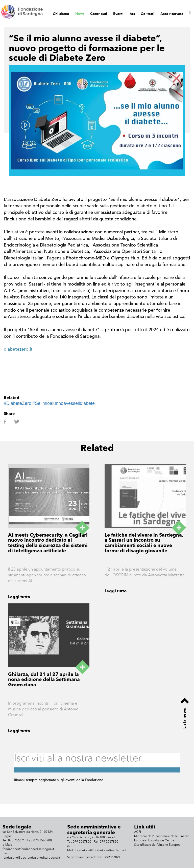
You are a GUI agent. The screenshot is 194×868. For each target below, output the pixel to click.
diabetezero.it (18, 349)
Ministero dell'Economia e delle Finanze (162, 836)
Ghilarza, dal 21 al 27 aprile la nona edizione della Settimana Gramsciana (44, 680)
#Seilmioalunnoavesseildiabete (64, 403)
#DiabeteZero (18, 403)
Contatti (148, 14)
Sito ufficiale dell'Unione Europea (157, 845)
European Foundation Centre (154, 841)
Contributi (99, 14)
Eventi (118, 14)
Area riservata (172, 14)
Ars (132, 14)
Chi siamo (61, 14)
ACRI (138, 832)
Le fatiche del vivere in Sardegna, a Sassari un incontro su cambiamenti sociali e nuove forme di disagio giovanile (144, 543)
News (80, 14)
